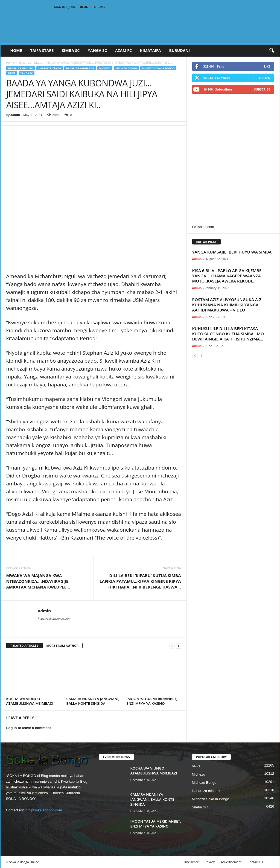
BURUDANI (179, 50)
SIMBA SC (71, 50)
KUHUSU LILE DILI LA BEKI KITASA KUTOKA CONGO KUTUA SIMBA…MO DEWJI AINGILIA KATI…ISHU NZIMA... (228, 334)
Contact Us (255, 862)
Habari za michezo (31, 63)
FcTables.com (203, 227)
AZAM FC (123, 50)
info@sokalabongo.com (43, 810)
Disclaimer (191, 862)
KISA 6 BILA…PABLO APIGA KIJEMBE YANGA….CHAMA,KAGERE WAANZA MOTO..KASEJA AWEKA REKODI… (227, 276)
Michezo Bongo (126, 68)
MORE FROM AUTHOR (62, 646)
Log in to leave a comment (29, 728)
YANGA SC (97, 50)
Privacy (210, 862)
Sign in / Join (65, 7)
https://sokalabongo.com (54, 619)
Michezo (105, 68)
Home (16, 50)
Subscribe (262, 89)
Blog (84, 7)
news (12, 73)
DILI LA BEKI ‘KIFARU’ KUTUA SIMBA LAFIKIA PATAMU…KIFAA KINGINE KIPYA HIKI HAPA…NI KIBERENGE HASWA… (140, 581)
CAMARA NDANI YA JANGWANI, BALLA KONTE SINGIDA (93, 701)
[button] (272, 51)
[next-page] (179, 646)
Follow (264, 78)
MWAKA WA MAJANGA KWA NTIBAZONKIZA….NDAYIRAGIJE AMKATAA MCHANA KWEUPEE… (38, 581)
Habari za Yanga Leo (80, 68)
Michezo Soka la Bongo (158, 68)
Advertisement (231, 862)
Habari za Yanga (49, 68)
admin (15, 115)
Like (267, 66)
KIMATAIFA (151, 50)
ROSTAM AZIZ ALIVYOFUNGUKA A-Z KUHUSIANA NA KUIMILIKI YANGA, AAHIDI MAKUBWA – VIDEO (227, 305)
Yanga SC (27, 73)
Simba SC (200, 807)
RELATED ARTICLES (24, 646)
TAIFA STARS (42, 50)
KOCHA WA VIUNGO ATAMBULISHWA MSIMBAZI (30, 701)
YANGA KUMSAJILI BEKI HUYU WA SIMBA (232, 252)
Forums (99, 7)
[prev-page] (172, 646)
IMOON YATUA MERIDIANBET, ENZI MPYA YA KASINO (152, 701)
